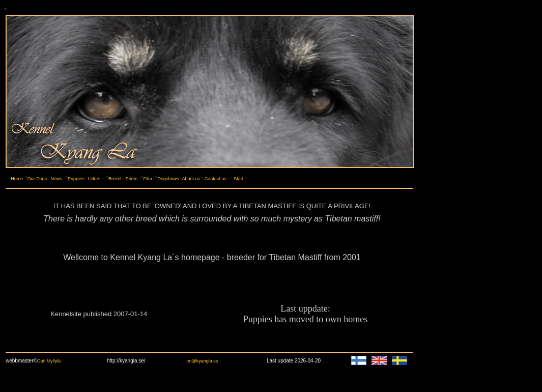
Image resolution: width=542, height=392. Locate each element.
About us (192, 179)
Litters (94, 179)
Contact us (216, 179)
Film (147, 179)
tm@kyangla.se (203, 361)
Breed (115, 179)
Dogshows (168, 179)
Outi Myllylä (50, 361)
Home (17, 179)
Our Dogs (37, 179)
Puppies (76, 179)
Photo (132, 179)
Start (238, 179)
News (57, 179)
